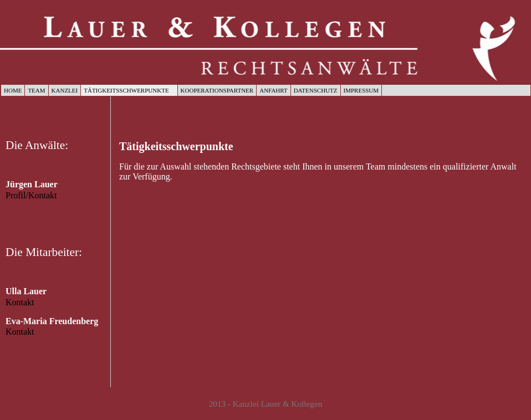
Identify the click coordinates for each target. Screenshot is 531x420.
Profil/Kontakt (31, 195)
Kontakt (20, 302)
